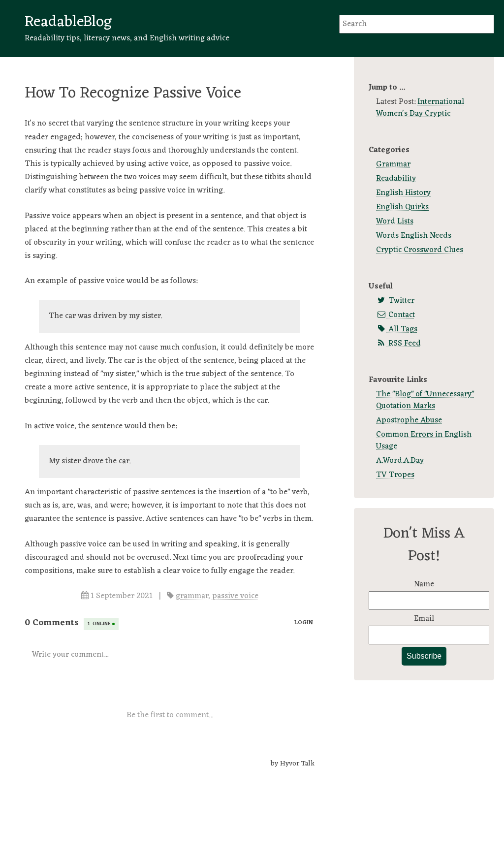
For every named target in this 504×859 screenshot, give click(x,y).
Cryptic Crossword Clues (420, 250)
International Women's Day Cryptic (420, 108)
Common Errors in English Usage (424, 441)
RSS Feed (398, 344)
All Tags (397, 329)
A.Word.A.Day (400, 461)
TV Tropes (395, 475)
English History (403, 193)
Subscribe (424, 656)
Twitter (395, 301)
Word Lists (395, 222)
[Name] (429, 601)
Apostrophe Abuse (409, 420)
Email (424, 619)
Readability (396, 179)
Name (424, 584)
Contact (395, 315)
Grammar (393, 164)
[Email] (429, 635)
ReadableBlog (68, 22)
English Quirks (402, 207)
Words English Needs (414, 236)
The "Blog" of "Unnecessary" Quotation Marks (425, 400)
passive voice (235, 596)
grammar (192, 596)
